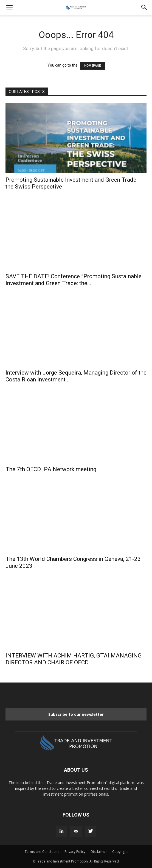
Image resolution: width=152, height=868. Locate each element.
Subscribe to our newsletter (76, 714)
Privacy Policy (75, 852)
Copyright (120, 852)
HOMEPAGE (92, 66)
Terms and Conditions (42, 852)
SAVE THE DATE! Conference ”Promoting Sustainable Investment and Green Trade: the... (74, 280)
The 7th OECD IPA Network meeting (51, 469)
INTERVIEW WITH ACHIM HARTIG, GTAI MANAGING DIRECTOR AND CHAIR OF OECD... (74, 659)
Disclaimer (99, 852)
